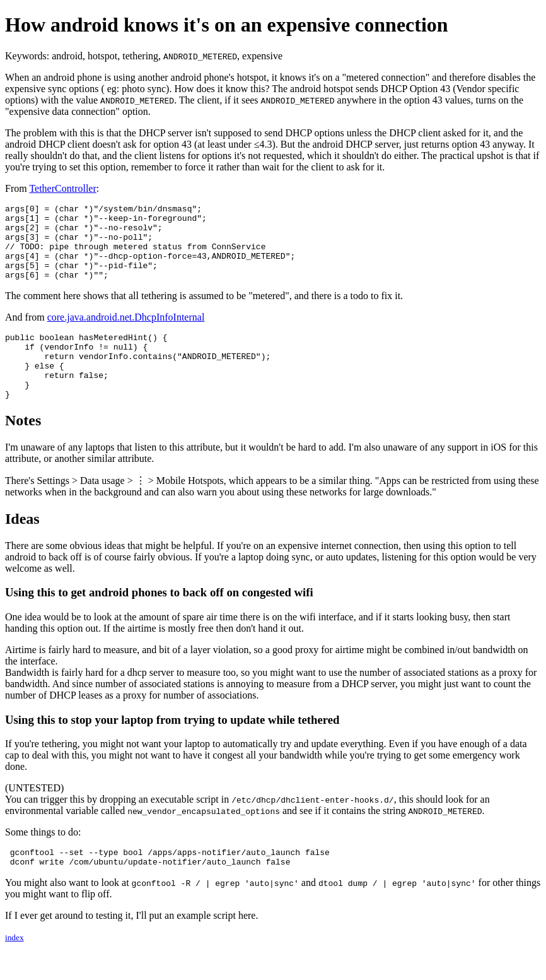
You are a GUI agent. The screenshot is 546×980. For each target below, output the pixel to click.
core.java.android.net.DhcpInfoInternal (126, 332)
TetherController (62, 188)
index (15, 970)
